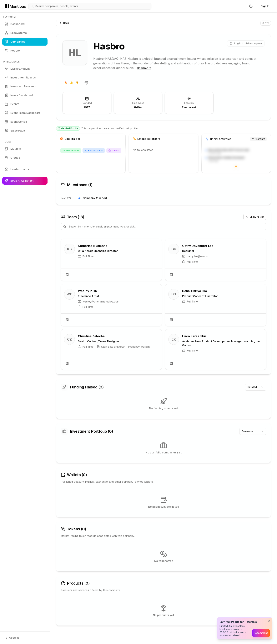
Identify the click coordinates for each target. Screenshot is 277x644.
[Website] (86, 83)
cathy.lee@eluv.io (197, 256)
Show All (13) (255, 217)
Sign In (265, 6)
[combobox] (256, 387)
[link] (111, 260)
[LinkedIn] (67, 275)
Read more (144, 68)
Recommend (261, 633)
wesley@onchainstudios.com (101, 302)
